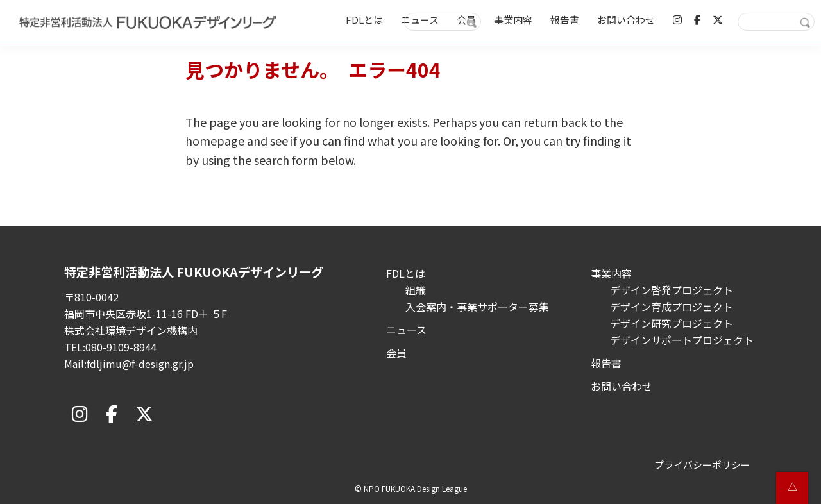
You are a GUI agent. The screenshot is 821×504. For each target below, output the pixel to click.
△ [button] (792, 486)
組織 (416, 290)
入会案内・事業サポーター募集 (477, 307)
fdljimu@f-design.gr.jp (140, 364)
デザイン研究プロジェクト (672, 323)
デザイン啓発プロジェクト (672, 290)
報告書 (606, 363)
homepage (215, 140)
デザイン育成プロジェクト (672, 307)
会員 (396, 353)
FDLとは (406, 273)
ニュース (406, 330)
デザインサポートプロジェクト (682, 340)
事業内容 (611, 273)
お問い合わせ (622, 386)
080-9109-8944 (121, 347)
